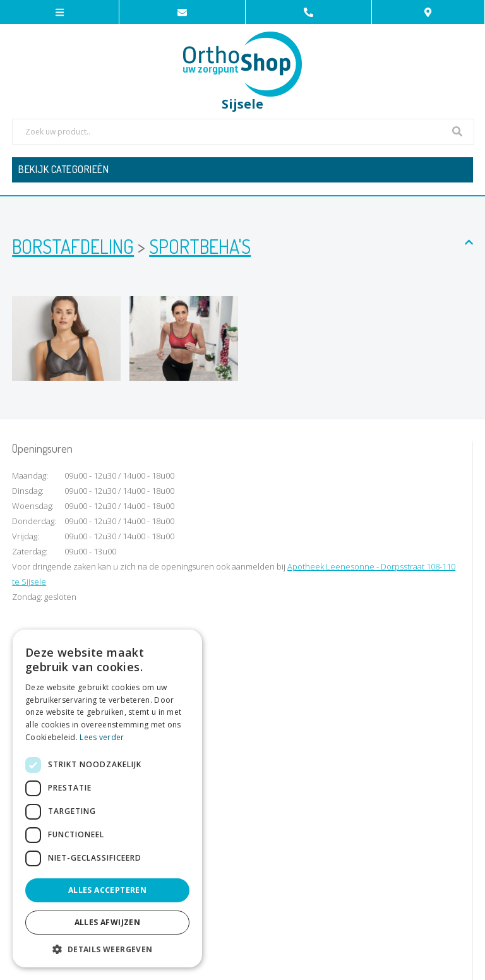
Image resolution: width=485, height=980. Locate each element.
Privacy (279, 966)
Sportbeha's (200, 246)
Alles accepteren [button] (107, 890)
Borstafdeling (73, 246)
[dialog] (107, 798)
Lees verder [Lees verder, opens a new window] (102, 737)
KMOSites (344, 966)
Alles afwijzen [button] (108, 922)
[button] (107, 949)
